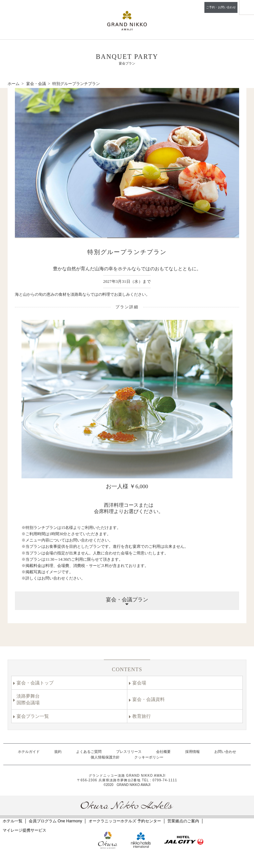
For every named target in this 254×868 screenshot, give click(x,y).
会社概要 (163, 752)
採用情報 (192, 752)
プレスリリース (129, 752)
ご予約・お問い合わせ (221, 7)
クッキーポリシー (149, 757)
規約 (58, 752)
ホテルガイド (29, 752)
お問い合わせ (225, 752)
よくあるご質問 (89, 752)
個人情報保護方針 (105, 757)
